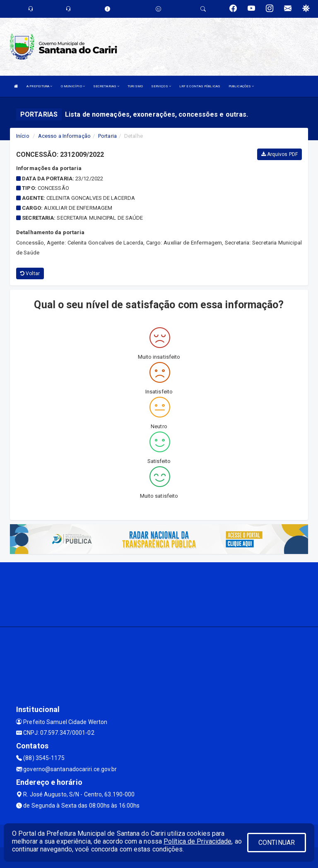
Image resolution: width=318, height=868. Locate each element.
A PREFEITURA (39, 86)
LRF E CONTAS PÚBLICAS (200, 86)
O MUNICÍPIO (73, 86)
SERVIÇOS (161, 86)
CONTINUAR (277, 843)
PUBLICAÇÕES (241, 86)
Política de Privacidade (198, 841)
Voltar (30, 273)
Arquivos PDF (279, 154)
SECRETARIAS (106, 86)
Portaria (107, 136)
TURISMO (135, 86)
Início (23, 136)
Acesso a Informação (64, 136)
